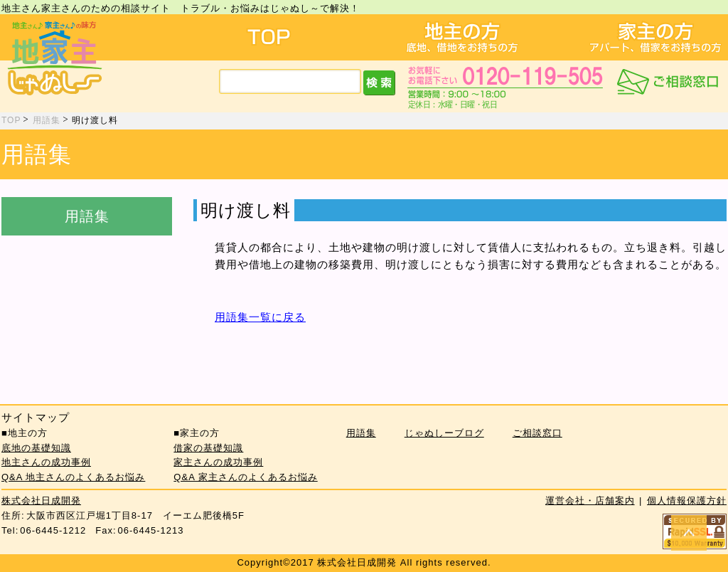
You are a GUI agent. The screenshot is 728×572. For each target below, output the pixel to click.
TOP (11, 120)
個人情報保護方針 (687, 500)
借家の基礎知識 (208, 448)
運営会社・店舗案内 (590, 500)
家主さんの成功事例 (218, 462)
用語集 (47, 120)
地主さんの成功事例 (46, 462)
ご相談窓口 (537, 433)
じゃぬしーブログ (444, 433)
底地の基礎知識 (36, 448)
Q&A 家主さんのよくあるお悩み (245, 477)
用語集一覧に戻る (260, 317)
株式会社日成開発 (41, 500)
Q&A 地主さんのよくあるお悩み (73, 477)
